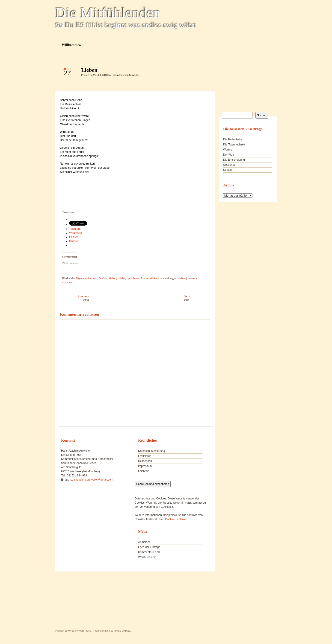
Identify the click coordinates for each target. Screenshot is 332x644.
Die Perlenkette (233, 139)
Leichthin (144, 471)
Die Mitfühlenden (108, 13)
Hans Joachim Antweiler (125, 75)
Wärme (228, 150)
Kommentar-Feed (149, 552)
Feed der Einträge (149, 547)
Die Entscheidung (234, 160)
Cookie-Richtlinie (175, 519)
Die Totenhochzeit (234, 145)
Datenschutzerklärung (152, 451)
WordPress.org (147, 557)
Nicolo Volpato (122, 631)
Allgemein (81, 278)
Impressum (145, 466)
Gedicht (103, 278)
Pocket (73, 237)
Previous (73, 298)
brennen (93, 278)
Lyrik (129, 278)
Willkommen (71, 45)
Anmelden (144, 542)
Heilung (113, 278)
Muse (136, 278)
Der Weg (229, 155)
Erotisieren (145, 456)
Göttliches (229, 165)
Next (198, 298)
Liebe (122, 278)
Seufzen (228, 170)
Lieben (203, 71)
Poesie (145, 278)
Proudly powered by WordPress (73, 631)
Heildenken (145, 461)
